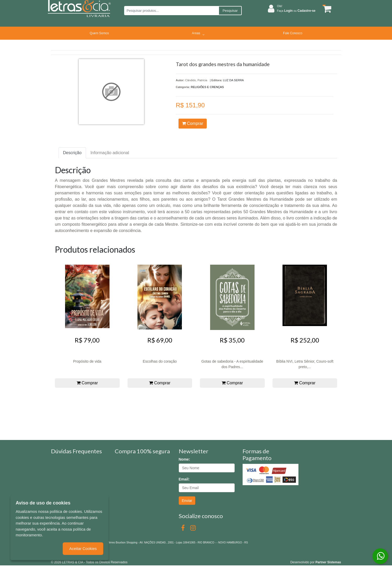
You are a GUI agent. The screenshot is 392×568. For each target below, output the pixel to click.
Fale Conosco (293, 33)
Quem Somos (99, 33)
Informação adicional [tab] (110, 153)
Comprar (193, 123)
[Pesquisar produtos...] (171, 11)
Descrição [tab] (72, 153)
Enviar (187, 501)
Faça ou (296, 11)
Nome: (185, 459)
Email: (184, 479)
